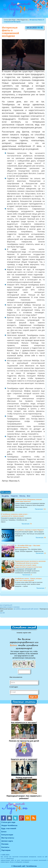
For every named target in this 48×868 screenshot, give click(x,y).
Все (29, 496)
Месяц (22, 496)
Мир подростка (22, 20)
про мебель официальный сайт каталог (26, 609)
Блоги (4, 832)
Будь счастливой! (9, 828)
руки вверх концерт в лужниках (10, 607)
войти (14, 645)
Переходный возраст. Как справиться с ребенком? (24, 797)
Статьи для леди (10, 20)
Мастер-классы (8, 838)
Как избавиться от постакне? (24, 723)
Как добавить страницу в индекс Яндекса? (29, 530)
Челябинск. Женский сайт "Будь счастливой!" (18, 10)
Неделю (14, 496)
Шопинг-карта (7, 841)
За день (5, 496)
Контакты (5, 847)
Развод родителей (24, 778)
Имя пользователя (16, 677)
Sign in (33, 697)
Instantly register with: (24, 633)
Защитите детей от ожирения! (24, 759)
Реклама (5, 844)
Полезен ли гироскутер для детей (24, 741)
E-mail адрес (14, 687)
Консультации (7, 835)
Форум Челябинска (9, 825)
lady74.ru (3, 858)
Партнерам (6, 850)
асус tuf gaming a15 (6, 605)
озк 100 (2, 613)
